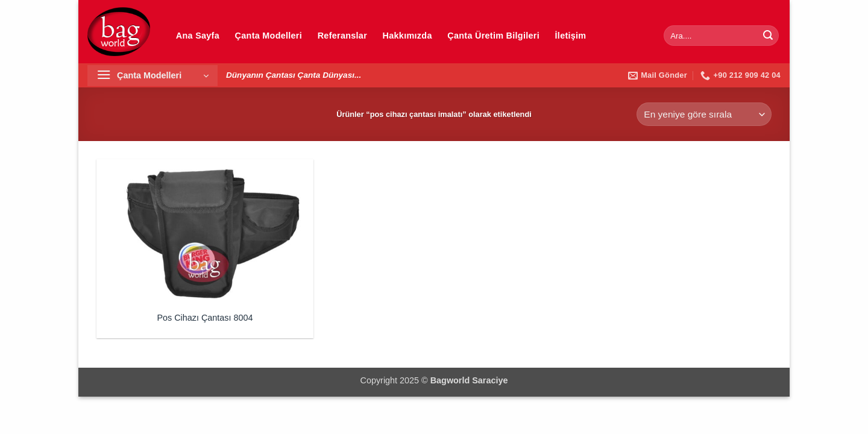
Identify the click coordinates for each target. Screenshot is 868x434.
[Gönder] (768, 36)
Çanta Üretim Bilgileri (493, 36)
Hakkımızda (407, 36)
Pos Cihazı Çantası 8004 (205, 318)
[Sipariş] (704, 114)
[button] (153, 76)
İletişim (571, 36)
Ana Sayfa (198, 36)
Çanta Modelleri (269, 36)
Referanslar (342, 36)
